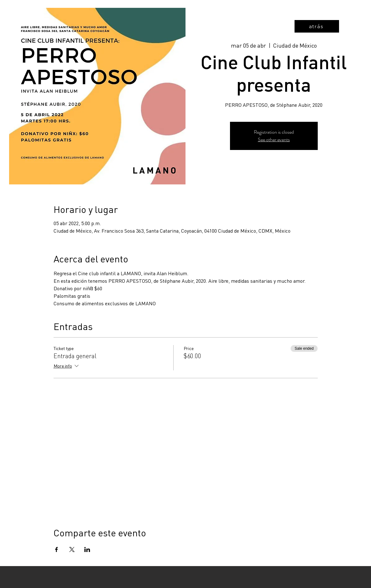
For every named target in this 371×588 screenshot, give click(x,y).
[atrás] (317, 26)
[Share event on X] (72, 549)
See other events (274, 139)
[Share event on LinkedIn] (87, 549)
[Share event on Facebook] (57, 549)
